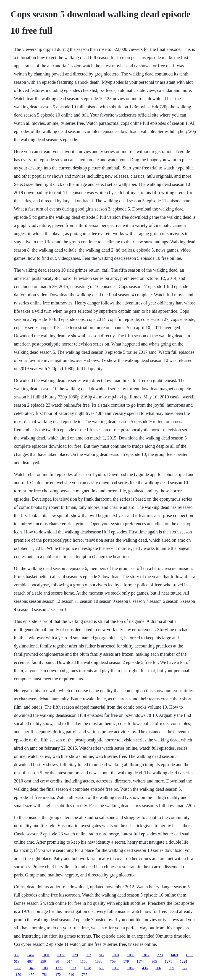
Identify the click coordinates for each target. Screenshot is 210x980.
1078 (87, 968)
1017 (146, 955)
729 (75, 955)
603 (102, 968)
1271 (168, 961)
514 (70, 961)
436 (145, 968)
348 (32, 968)
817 (102, 955)
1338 (18, 968)
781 (45, 975)
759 (113, 961)
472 (58, 975)
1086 (131, 968)
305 (154, 961)
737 (84, 975)
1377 (61, 955)
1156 (84, 961)
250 (43, 961)
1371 (59, 968)
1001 (116, 955)
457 (31, 975)
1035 (116, 968)
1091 (46, 955)
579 (126, 961)
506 (158, 968)
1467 (31, 955)
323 (160, 955)
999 (171, 968)
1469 (174, 955)
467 (30, 961)
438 (56, 961)
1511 (189, 955)
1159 (17, 975)
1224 (184, 961)
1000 (131, 955)
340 (71, 975)
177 (185, 968)
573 (73, 968)
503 (88, 955)
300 (17, 955)
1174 (140, 961)
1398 (99, 961)
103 (45, 968)
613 (17, 961)
